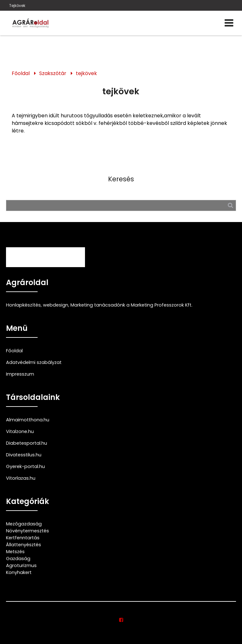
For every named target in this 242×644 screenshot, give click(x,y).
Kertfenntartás (23, 538)
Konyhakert (19, 572)
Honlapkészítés (23, 305)
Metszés (15, 552)
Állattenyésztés (24, 545)
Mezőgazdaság (24, 524)
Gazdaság (18, 559)
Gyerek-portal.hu (25, 466)
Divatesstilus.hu (24, 455)
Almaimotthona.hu (28, 420)
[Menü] (229, 23)
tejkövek (86, 73)
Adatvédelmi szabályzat (34, 362)
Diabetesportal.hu (27, 443)
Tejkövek (17, 6)
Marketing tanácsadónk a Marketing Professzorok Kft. (131, 305)
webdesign (56, 305)
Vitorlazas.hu (21, 478)
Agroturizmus (21, 565)
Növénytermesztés (27, 531)
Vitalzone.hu (20, 431)
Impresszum (20, 374)
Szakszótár (53, 73)
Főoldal (21, 73)
